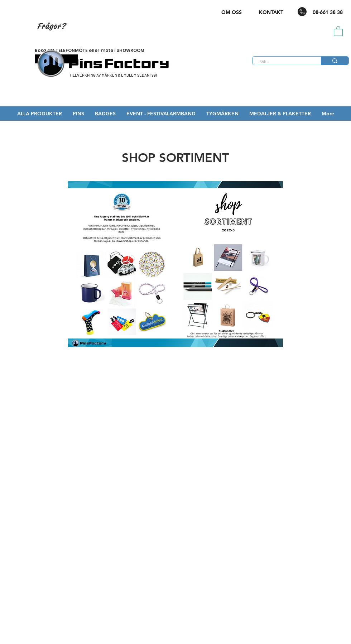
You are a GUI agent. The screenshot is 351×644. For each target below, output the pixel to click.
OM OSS (232, 12)
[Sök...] (283, 62)
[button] (338, 31)
